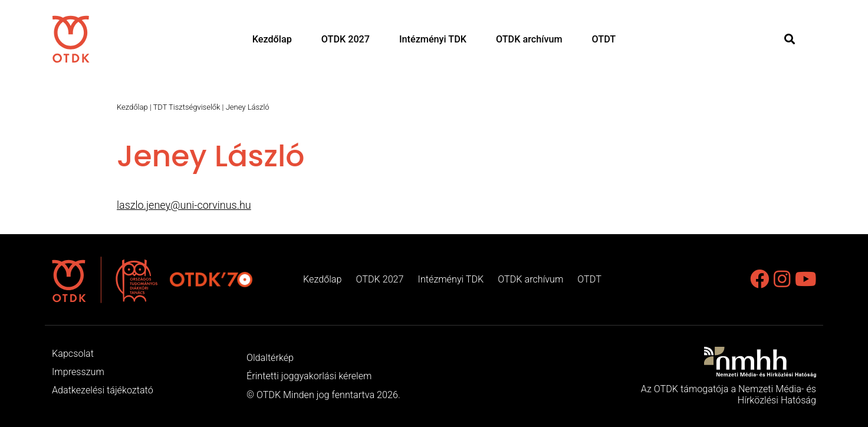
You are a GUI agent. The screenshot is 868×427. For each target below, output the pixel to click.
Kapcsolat (73, 354)
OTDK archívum (529, 39)
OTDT (604, 39)
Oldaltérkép (270, 358)
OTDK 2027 (346, 39)
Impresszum (78, 372)
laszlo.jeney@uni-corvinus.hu (184, 205)
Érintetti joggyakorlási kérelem (309, 376)
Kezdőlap (272, 39)
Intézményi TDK (433, 39)
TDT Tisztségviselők (187, 107)
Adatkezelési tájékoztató (103, 390)
